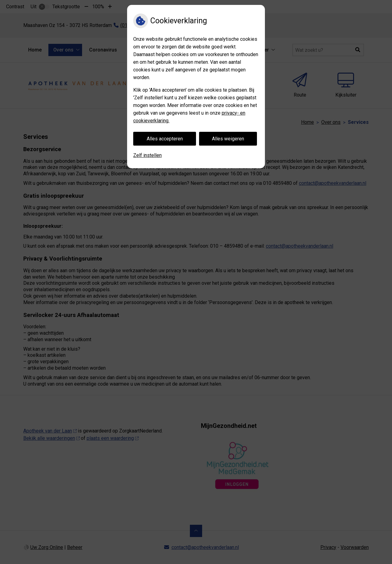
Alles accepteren (165, 139)
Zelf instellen (147, 155)
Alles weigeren (228, 139)
